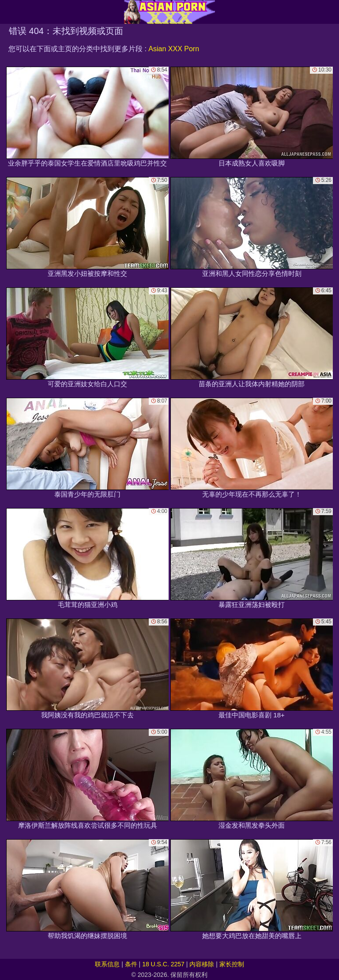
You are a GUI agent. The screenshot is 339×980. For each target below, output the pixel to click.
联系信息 (107, 964)
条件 (131, 964)
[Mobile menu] (8, 12)
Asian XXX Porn (174, 49)
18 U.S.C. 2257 (163, 964)
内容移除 (202, 964)
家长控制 (232, 964)
